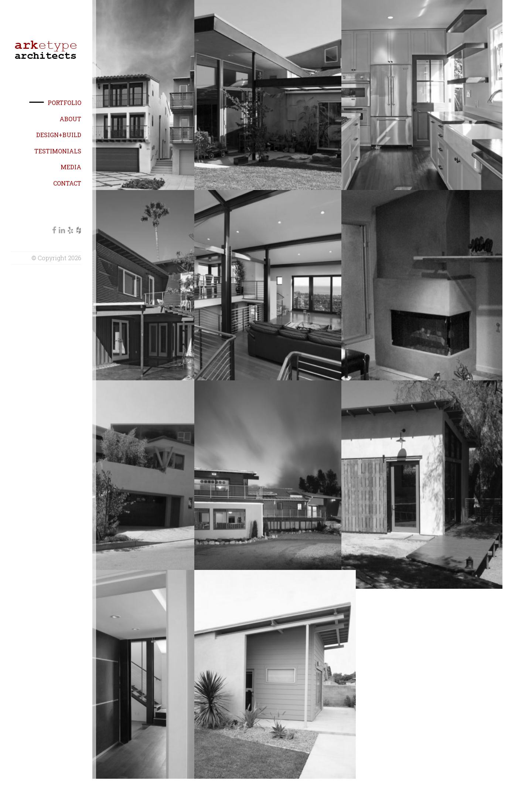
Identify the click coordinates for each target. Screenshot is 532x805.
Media (71, 167)
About (70, 119)
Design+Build (59, 135)
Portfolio (64, 103)
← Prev (296, 779)
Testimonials (58, 151)
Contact (67, 183)
